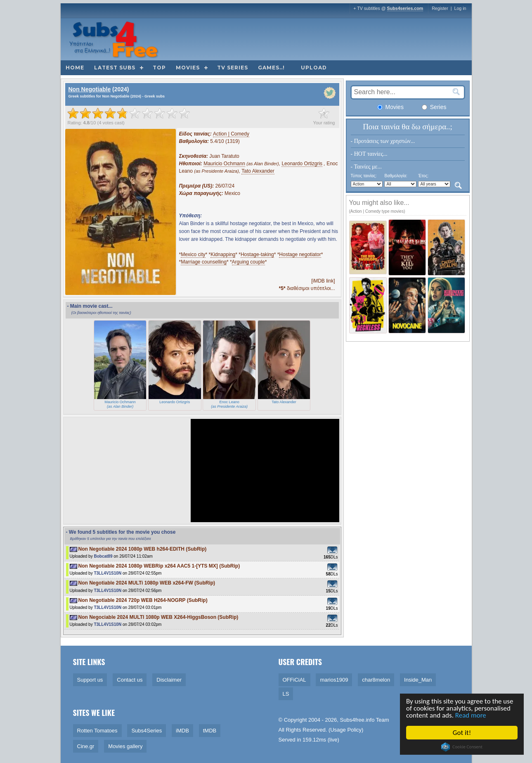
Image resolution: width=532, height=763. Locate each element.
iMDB (182, 731)
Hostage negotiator (300, 254)
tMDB (210, 731)
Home (75, 68)
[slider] (129, 113)
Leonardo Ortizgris (302, 164)
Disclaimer (169, 680)
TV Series (233, 68)
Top (159, 68)
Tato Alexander (258, 171)
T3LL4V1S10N (108, 573)
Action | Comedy (231, 134)
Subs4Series (147, 731)
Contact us (130, 680)
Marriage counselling (204, 262)
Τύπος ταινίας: (364, 176)
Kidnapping (223, 254)
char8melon (376, 680)
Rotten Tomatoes (97, 731)
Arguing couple (248, 262)
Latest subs (115, 68)
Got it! (462, 733)
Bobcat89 (103, 556)
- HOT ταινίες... (369, 154)
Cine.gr (86, 746)
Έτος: (423, 176)
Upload (314, 68)
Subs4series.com (405, 8)
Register (440, 8)
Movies (188, 68)
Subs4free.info (357, 720)
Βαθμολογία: (396, 176)
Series (434, 107)
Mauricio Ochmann (224, 164)
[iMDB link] (323, 281)
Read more (471, 715)
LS (286, 694)
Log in (460, 8)
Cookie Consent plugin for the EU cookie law (462, 747)
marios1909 (334, 680)
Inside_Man (418, 680)
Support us (90, 680)
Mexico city (193, 254)
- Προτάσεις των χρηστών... (383, 141)
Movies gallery (125, 746)
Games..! (271, 68)
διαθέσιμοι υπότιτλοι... (307, 288)
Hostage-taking (257, 254)
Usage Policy (346, 730)
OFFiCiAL (294, 680)
